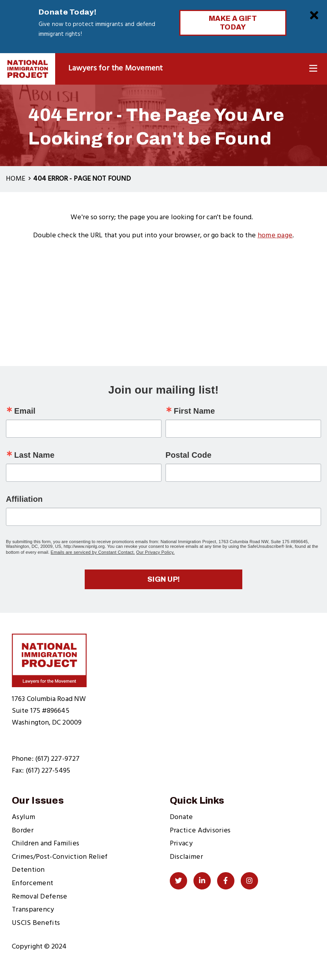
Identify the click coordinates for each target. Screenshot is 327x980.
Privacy (181, 844)
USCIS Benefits (36, 923)
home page (275, 236)
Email (25, 411)
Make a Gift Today (233, 23)
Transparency (33, 910)
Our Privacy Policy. (156, 552)
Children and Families (46, 844)
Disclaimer (186, 857)
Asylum (23, 817)
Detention (28, 870)
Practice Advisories (200, 831)
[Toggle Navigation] (313, 69)
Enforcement (33, 883)
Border (23, 831)
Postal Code (189, 455)
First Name (194, 411)
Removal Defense (40, 897)
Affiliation (24, 499)
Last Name (34, 455)
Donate (181, 817)
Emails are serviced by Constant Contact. (93, 552)
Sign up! (164, 579)
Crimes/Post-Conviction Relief (60, 857)
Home (16, 179)
